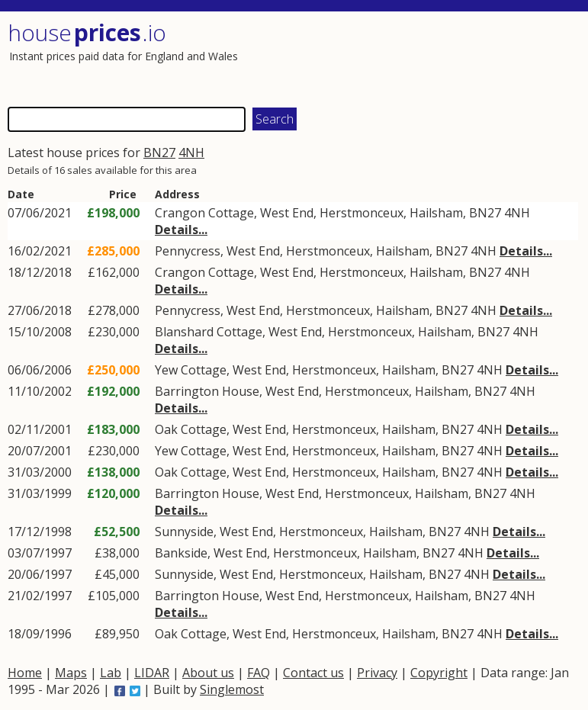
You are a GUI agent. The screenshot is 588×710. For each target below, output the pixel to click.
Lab (111, 673)
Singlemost (232, 689)
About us (208, 673)
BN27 (159, 153)
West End (287, 213)
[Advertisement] (435, 57)
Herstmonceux (361, 213)
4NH (191, 153)
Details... (181, 230)
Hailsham (436, 213)
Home (25, 673)
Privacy (377, 673)
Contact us (313, 673)
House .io (87, 32)
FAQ (259, 673)
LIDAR (152, 673)
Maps (71, 673)
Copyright (439, 673)
